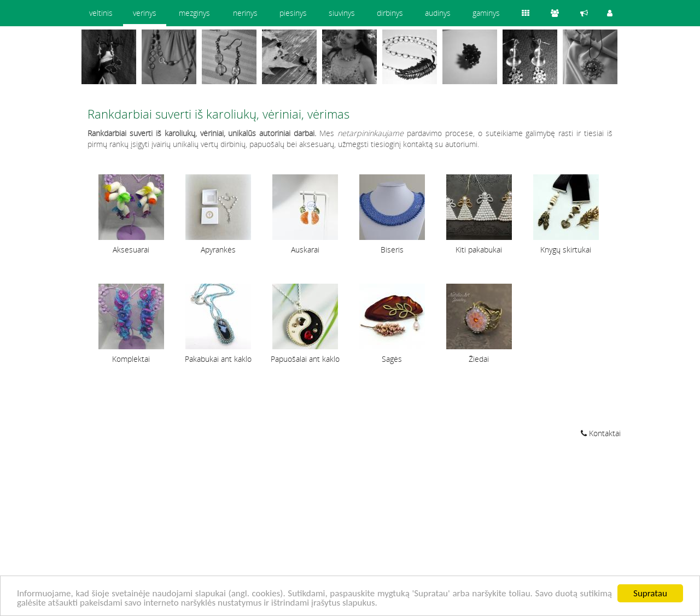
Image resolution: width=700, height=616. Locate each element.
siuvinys (342, 13)
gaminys (486, 13)
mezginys (194, 13)
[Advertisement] (350, 529)
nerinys (245, 13)
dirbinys (390, 13)
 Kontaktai (601, 433)
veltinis (101, 13)
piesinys (293, 13)
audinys (438, 13)
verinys (145, 13)
